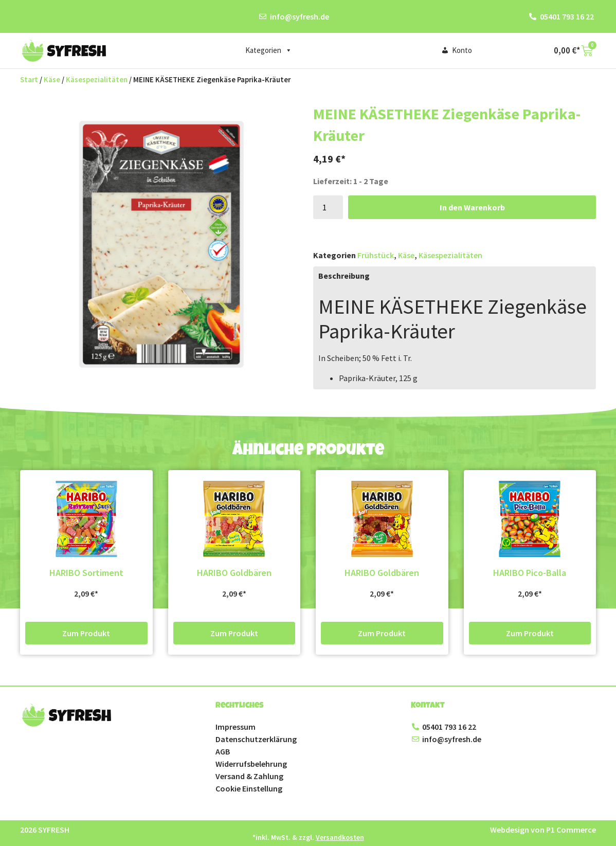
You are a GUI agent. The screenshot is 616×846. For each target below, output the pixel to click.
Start (29, 80)
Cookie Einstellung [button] (249, 788)
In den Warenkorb (472, 207)
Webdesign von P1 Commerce (543, 830)
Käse (52, 80)
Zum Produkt (86, 633)
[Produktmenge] (328, 207)
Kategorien (269, 50)
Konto (462, 50)
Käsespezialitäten (97, 80)
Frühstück (376, 255)
